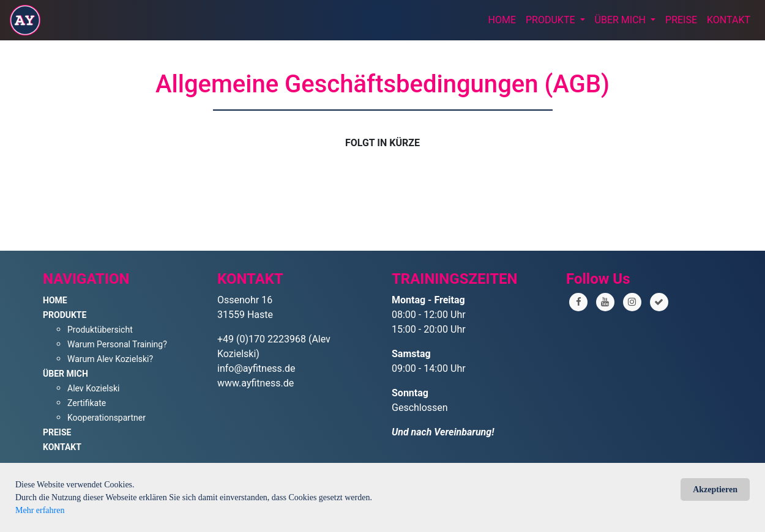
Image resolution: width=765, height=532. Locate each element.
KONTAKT (729, 20)
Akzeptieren (715, 490)
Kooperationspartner (106, 418)
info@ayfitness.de (256, 368)
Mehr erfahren (40, 510)
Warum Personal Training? (117, 344)
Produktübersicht (100, 330)
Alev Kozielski (94, 388)
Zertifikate (87, 403)
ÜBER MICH (621, 20)
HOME (502, 20)
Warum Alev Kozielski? (110, 359)
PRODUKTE (551, 20)
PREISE (681, 20)
